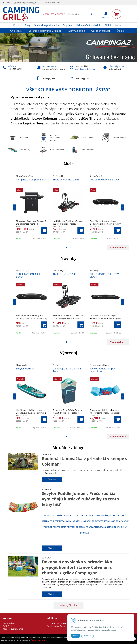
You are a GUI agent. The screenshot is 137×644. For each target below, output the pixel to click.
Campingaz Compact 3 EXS (31, 180)
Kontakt (119, 25)
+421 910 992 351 (53, 3)
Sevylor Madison (25, 369)
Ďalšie (122, 31)
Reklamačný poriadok (88, 25)
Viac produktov (118, 247)
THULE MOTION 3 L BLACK (104, 180)
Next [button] (122, 207)
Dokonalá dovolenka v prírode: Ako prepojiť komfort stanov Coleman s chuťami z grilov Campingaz (77, 567)
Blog (27, 25)
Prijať (76, 636)
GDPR (108, 25)
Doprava (68, 25)
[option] (32, 207)
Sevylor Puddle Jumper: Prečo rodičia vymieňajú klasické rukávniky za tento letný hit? (80, 499)
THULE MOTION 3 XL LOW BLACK (104, 275)
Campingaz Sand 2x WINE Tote (67, 370)
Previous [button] (15, 207)
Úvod (8, 3)
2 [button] (71, 248)
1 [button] (66, 248)
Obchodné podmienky (46, 25)
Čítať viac (52, 480)
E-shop (17, 25)
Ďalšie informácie (38, 640)
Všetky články (68, 605)
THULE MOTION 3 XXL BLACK (28, 275)
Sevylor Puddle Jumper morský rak (102, 370)
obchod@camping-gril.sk (28, 3)
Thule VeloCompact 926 (66, 180)
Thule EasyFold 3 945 (65, 274)
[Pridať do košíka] (44, 230)
